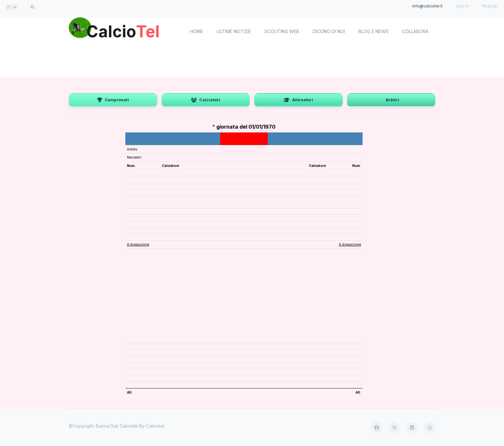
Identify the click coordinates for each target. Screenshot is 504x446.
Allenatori (298, 100)
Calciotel (155, 426)
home (197, 31)
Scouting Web (282, 31)
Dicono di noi (329, 31)
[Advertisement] (252, 61)
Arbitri (392, 100)
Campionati (113, 100)
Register (490, 6)
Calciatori (206, 100)
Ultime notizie (234, 31)
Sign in (462, 6)
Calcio (123, 31)
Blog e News (373, 31)
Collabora (415, 31)
